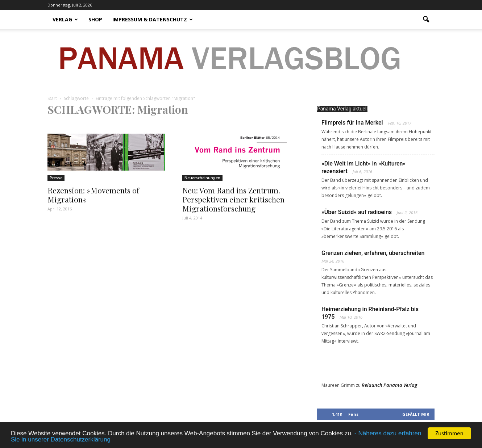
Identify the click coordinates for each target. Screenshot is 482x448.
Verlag (65, 19)
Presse (56, 178)
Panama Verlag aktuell (342, 109)
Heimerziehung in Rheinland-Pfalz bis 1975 (370, 313)
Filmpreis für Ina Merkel (352, 123)
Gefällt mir (416, 414)
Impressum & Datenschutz (153, 19)
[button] (426, 20)
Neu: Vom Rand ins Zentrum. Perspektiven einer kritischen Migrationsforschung (233, 199)
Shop (95, 19)
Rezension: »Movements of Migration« (93, 195)
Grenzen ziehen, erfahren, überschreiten (373, 253)
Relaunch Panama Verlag (389, 385)
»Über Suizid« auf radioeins (357, 212)
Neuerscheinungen (202, 178)
